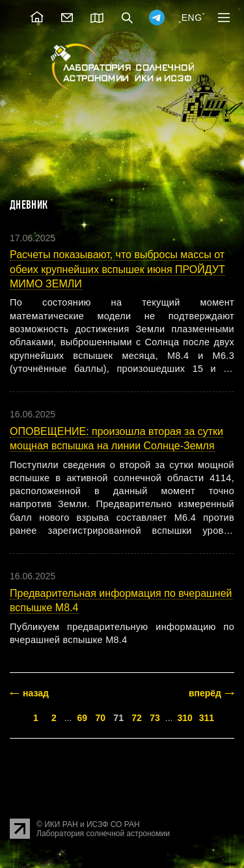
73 (155, 718)
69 (83, 718)
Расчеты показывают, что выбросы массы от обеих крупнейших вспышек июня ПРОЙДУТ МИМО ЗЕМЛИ (117, 269)
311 (207, 718)
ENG (192, 18)
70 (100, 718)
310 (184, 718)
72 (137, 718)
